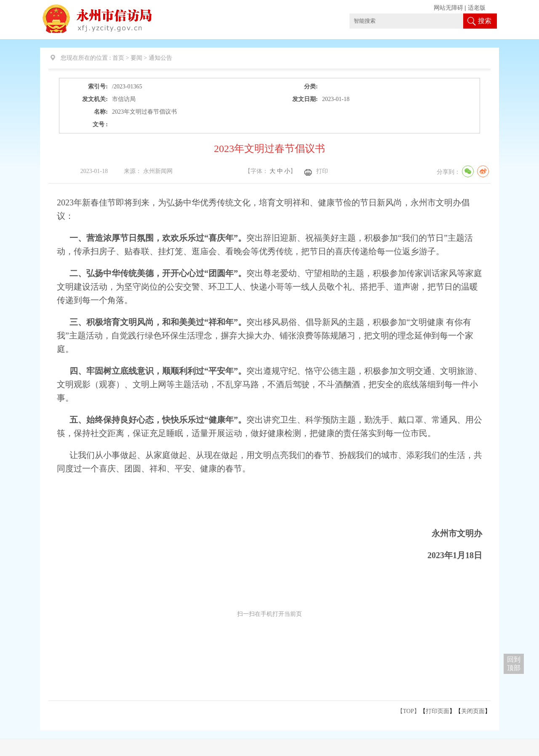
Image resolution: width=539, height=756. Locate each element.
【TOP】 (408, 711)
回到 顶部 (514, 664)
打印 (322, 171)
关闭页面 (473, 711)
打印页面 (438, 711)
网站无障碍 (448, 8)
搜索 (485, 21)
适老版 (477, 8)
